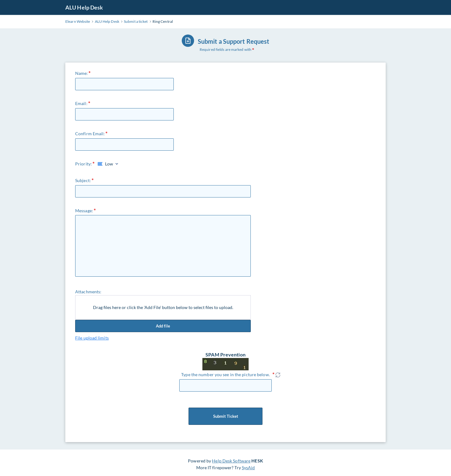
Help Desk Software (231, 461)
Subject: (83, 180)
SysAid (248, 468)
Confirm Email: (90, 134)
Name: (82, 73)
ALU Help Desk (84, 7)
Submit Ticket (225, 416)
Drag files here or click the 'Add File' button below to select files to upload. (163, 307)
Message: (84, 211)
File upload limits (92, 338)
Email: (81, 103)
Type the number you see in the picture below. (225, 374)
